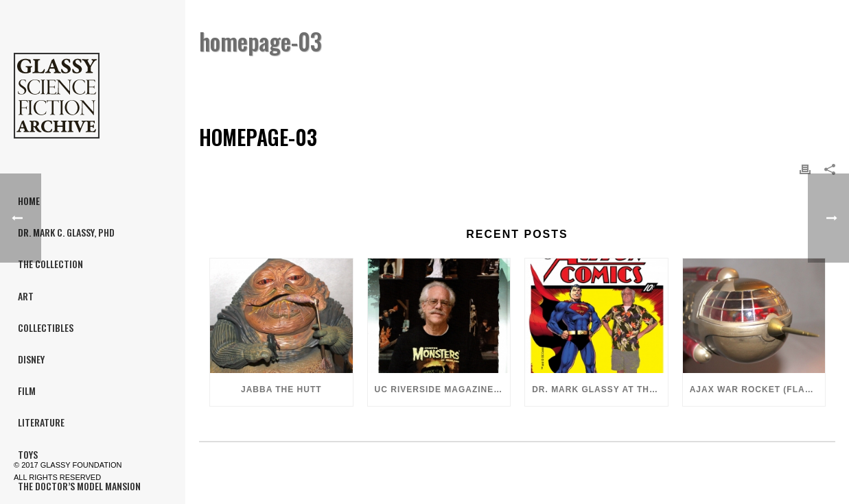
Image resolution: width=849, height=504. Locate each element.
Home (749, 76)
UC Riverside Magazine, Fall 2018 (443, 389)
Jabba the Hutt (281, 389)
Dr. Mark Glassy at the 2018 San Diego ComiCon (600, 389)
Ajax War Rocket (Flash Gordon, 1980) (758, 389)
